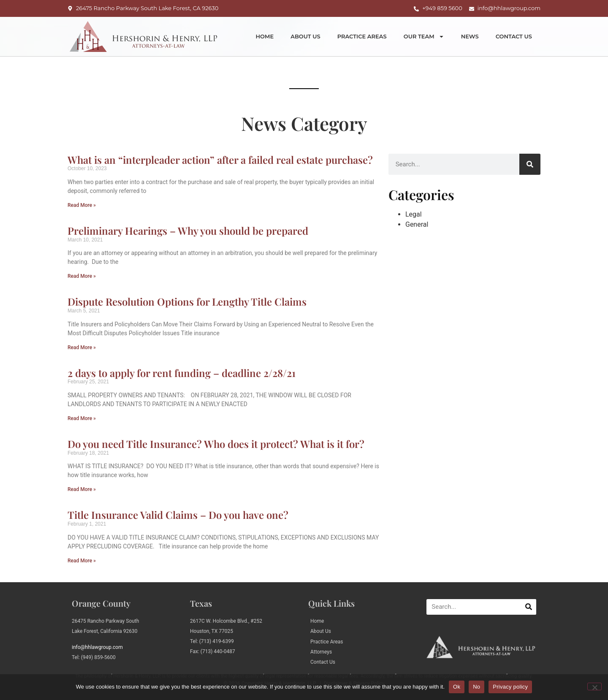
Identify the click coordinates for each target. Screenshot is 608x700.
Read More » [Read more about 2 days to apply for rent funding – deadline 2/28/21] (82, 418)
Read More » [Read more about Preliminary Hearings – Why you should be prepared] (82, 276)
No (476, 687)
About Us (305, 36)
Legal (414, 214)
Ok (457, 687)
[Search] (530, 164)
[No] (594, 686)
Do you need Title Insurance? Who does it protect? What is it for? (216, 444)
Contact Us (514, 36)
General (417, 224)
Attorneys (321, 652)
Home (265, 36)
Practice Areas (362, 36)
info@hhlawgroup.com (97, 647)
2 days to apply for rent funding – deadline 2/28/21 (182, 373)
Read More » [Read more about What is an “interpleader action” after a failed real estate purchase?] (82, 205)
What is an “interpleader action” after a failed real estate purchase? (220, 160)
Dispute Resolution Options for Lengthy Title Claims (187, 301)
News (470, 36)
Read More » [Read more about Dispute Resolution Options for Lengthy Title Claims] (82, 347)
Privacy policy (510, 687)
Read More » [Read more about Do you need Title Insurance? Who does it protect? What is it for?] (82, 489)
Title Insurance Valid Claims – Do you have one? (178, 515)
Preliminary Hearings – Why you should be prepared (188, 231)
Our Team (424, 37)
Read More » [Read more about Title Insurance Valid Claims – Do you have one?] (82, 561)
